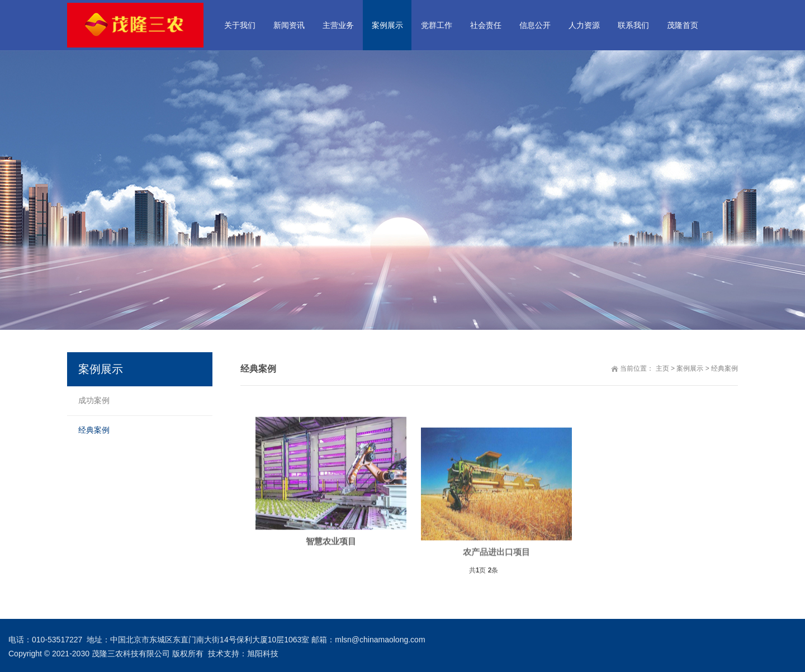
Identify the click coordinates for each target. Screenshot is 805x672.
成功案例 (94, 400)
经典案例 (724, 368)
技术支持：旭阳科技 (243, 654)
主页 (662, 368)
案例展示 (690, 368)
